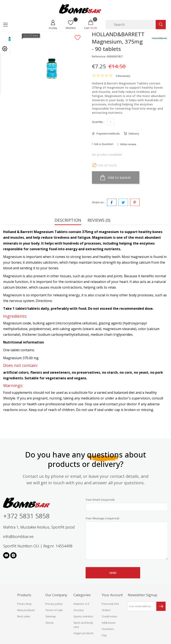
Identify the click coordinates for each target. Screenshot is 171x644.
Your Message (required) (127, 538)
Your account (112, 595)
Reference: (99, 56)
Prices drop (24, 604)
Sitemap (51, 616)
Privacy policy (54, 604)
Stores (50, 623)
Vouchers (108, 629)
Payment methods (108, 133)
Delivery (134, 133)
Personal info (110, 604)
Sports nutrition (83, 616)
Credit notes (110, 616)
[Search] (131, 25)
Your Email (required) (127, 504)
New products (26, 610)
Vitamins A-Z (81, 604)
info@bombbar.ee (18, 536)
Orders (106, 610)
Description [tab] (68, 221)
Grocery (79, 610)
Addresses (109, 623)
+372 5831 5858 (26, 516)
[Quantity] (111, 122)
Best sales (24, 616)
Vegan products (84, 633)
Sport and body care (83, 625)
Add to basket (116, 178)
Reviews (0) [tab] (99, 221)
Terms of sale (54, 610)
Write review (128, 144)
